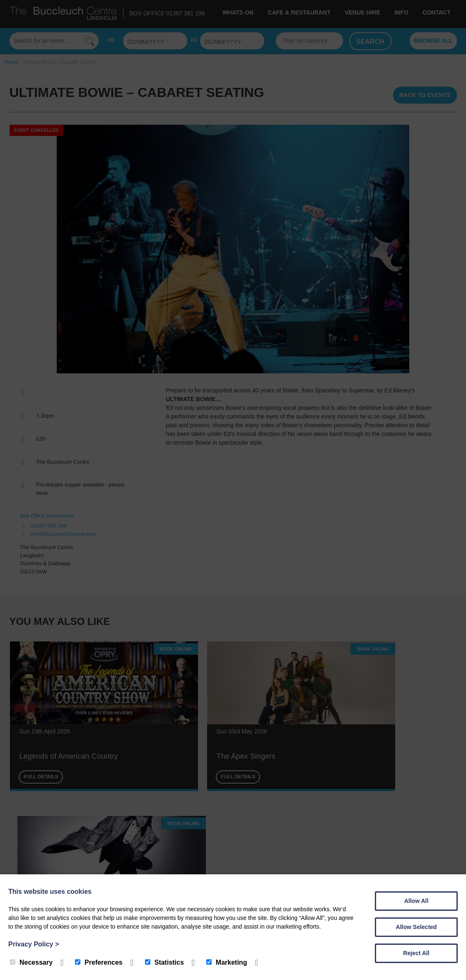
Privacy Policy (34, 944)
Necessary (31, 962)
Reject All (416, 953)
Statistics (164, 962)
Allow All (417, 901)
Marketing (227, 962)
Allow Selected (417, 927)
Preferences (99, 962)
